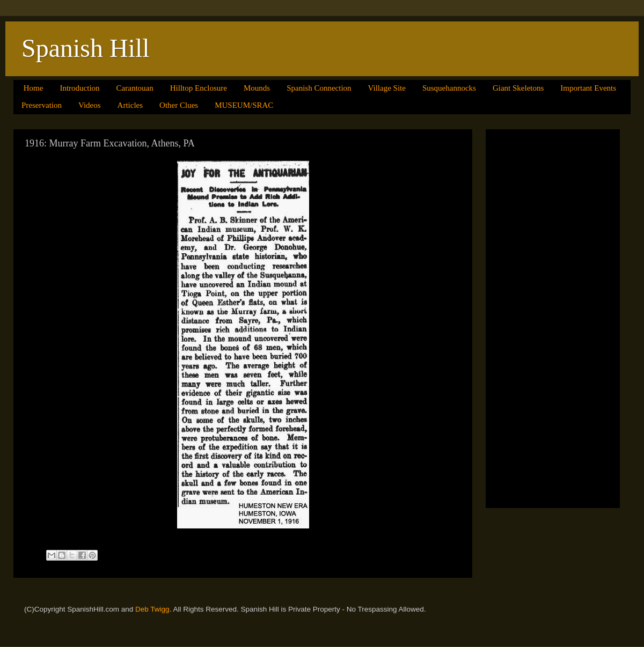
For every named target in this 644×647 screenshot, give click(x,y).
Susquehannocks (449, 88)
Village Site (387, 88)
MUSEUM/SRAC (244, 105)
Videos (90, 105)
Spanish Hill (86, 48)
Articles (130, 105)
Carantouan (135, 88)
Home (34, 88)
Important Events (588, 88)
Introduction (79, 88)
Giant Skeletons (518, 88)
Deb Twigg (152, 609)
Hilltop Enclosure (199, 88)
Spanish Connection (319, 88)
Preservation (42, 105)
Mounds (257, 88)
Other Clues (179, 105)
